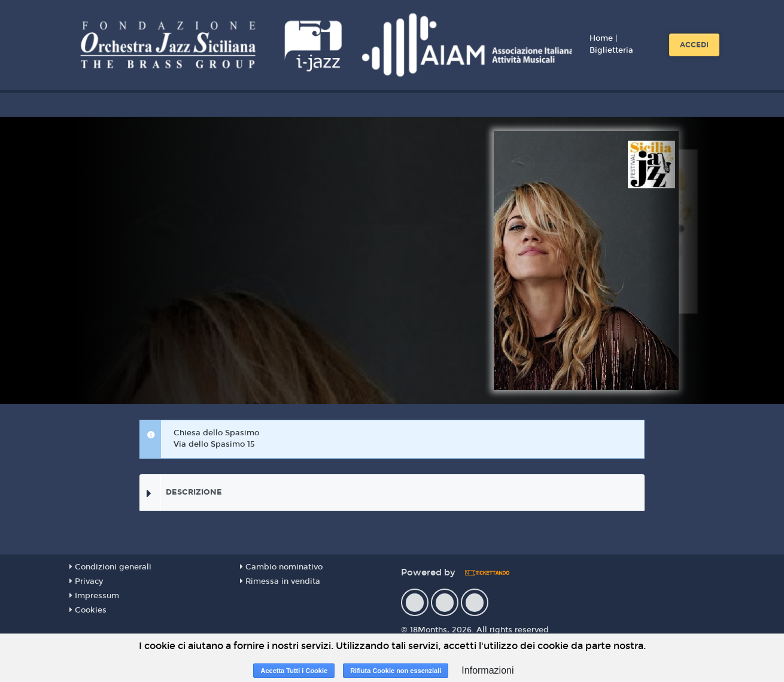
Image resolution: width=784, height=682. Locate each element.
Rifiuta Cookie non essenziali (396, 671)
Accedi (694, 45)
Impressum (94, 596)
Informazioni (487, 670)
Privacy (86, 581)
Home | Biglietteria (611, 44)
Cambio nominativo (281, 567)
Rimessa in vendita (280, 581)
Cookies (88, 610)
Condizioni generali (110, 567)
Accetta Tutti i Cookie (294, 671)
